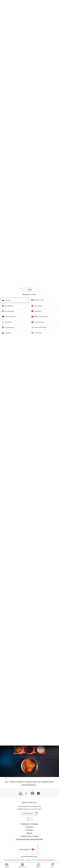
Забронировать (23, 865)
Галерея (29, 827)
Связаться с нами (29, 836)
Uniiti (36, 857)
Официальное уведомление (30, 839)
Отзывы (29, 830)
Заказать (7, 865)
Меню (29, 833)
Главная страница (30, 824)
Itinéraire (38, 865)
